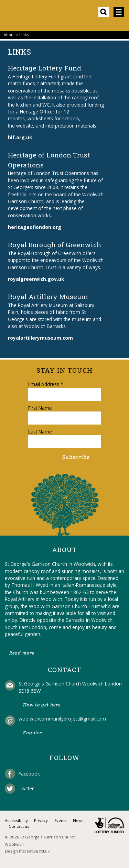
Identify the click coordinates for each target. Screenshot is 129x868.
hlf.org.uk (20, 137)
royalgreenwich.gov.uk (36, 279)
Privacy (41, 820)
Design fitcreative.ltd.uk (27, 851)
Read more (22, 653)
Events (61, 820)
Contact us (19, 826)
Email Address (46, 384)
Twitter (26, 788)
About (9, 35)
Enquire (33, 733)
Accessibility (16, 820)
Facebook (29, 774)
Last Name (40, 432)
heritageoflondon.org (35, 227)
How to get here (42, 705)
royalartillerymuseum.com (40, 338)
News (78, 820)
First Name (40, 408)
